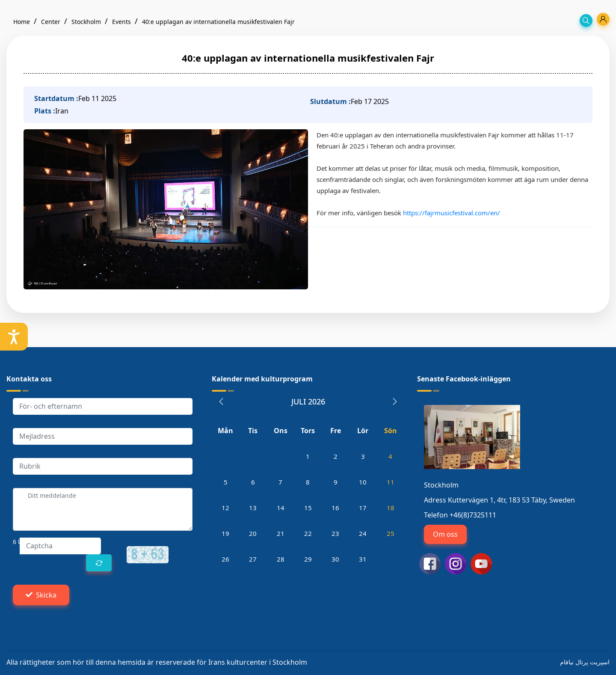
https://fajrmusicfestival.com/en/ (452, 213)
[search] (586, 21)
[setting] (14, 337)
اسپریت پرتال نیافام (585, 662)
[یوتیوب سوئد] (481, 563)
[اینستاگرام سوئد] (456, 563)
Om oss (445, 534)
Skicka (41, 595)
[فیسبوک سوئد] (430, 563)
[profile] (603, 19)
